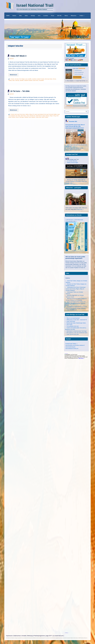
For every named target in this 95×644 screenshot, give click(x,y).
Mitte (20, 16)
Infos (39, 16)
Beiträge (33, 16)
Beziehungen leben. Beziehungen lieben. (76, 323)
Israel (36, 114)
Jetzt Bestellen (77, 77)
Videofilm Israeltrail (28, 80)
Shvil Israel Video (49, 79)
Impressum (9, 636)
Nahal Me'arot (39, 116)
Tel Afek (13, 117)
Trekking (26, 117)
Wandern (33, 117)
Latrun (28, 116)
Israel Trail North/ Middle (51, 114)
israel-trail (11, 59)
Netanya (47, 116)
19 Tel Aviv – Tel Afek (20, 91)
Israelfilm (30, 79)
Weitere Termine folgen (73, 163)
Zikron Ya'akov (45, 117)
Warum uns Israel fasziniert (73, 318)
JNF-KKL (59, 16)
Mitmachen (74, 16)
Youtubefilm (41, 80)
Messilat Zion (33, 116)
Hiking (31, 114)
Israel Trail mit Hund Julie (73, 334)
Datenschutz (17, 636)
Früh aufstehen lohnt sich (73, 326)
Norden (14, 16)
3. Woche (12, 79)
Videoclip (17, 80)
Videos (66, 16)
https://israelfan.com (72, 310)
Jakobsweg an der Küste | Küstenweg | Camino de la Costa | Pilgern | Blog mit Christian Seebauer (76, 289)
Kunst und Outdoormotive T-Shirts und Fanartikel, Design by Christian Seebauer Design (76, 303)
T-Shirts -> (82, 16)
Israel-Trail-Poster (71, 321)
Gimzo (24, 114)
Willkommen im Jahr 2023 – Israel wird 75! (77, 320)
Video (13, 80)
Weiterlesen (13, 75)
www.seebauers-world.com (72, 349)
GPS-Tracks (69, 325)
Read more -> (80, 209)
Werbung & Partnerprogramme (36, 636)
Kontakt (24, 636)
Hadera (27, 114)
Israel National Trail (42, 114)
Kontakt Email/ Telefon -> (71, 344)
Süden (26, 16)
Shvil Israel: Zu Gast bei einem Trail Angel (77, 331)
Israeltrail (34, 79)
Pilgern (51, 116)
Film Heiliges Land (23, 79)
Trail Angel (21, 117)
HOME (8, 16)
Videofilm (22, 80)
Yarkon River (36, 80)
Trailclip (10, 80)
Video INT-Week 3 (18, 56)
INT (33, 114)
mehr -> (84, 77)
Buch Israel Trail (18, 114)
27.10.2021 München (72, 161)
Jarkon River (23, 116)
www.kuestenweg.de (70, 347)
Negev (44, 116)
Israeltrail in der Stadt (15, 116)
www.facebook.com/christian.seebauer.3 (75, 345)
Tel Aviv (54, 79)
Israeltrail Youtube (40, 79)
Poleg (55, 116)
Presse (53, 16)
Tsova (30, 117)
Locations (46, 16)
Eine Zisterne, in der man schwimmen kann (77, 333)
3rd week (17, 79)
